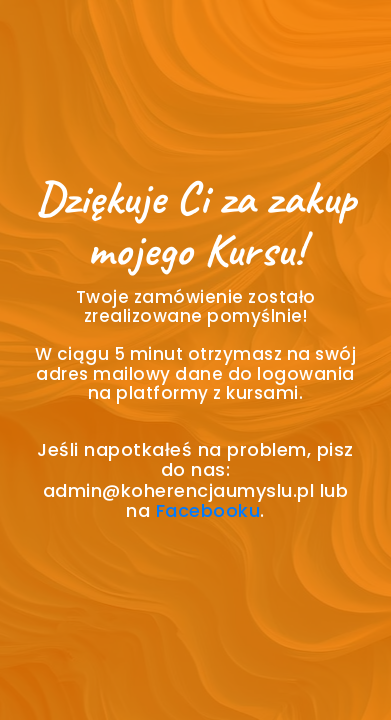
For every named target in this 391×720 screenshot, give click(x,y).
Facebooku (208, 510)
